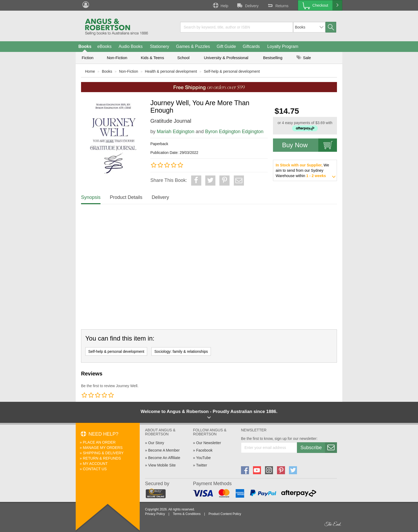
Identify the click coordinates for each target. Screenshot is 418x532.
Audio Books (131, 46)
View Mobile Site (162, 465)
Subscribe (319, 448)
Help (220, 5)
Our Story (156, 443)
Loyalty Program (283, 46)
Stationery (159, 46)
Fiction (87, 58)
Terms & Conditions (187, 514)
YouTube (203, 458)
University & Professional (226, 58)
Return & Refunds (102, 458)
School (183, 58)
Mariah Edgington (176, 132)
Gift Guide (226, 46)
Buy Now (310, 145)
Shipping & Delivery (103, 453)
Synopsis (91, 197)
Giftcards (251, 46)
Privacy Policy (155, 514)
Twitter (201, 465)
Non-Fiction (117, 58)
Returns (278, 5)
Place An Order (99, 442)
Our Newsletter (209, 443)
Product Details (126, 197)
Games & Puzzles (193, 46)
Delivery (247, 5)
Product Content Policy (225, 514)
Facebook (204, 450)
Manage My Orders (103, 448)
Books (85, 46)
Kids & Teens (152, 58)
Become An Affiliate (164, 458)
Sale (304, 58)
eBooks (104, 46)
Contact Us (95, 469)
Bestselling (273, 58)
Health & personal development (171, 71)
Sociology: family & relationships (181, 351)
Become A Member (164, 450)
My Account (95, 464)
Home (90, 71)
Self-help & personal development (232, 71)
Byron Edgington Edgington (234, 132)
